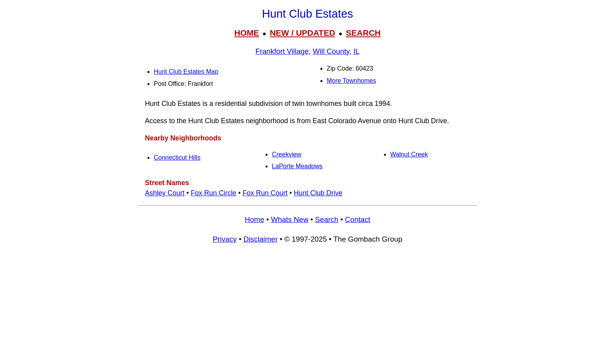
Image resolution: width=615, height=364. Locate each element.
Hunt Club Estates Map (186, 72)
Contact (358, 219)
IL (357, 51)
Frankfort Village (282, 51)
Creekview (287, 154)
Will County (331, 51)
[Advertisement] (307, 308)
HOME (247, 33)
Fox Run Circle (213, 193)
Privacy (225, 239)
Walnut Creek (409, 154)
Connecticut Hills (177, 157)
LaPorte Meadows (297, 166)
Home (255, 219)
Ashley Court (165, 193)
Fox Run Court (265, 193)
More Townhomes (351, 81)
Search (327, 219)
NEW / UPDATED (302, 33)
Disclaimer (261, 239)
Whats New (290, 219)
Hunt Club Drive (318, 193)
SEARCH (363, 33)
